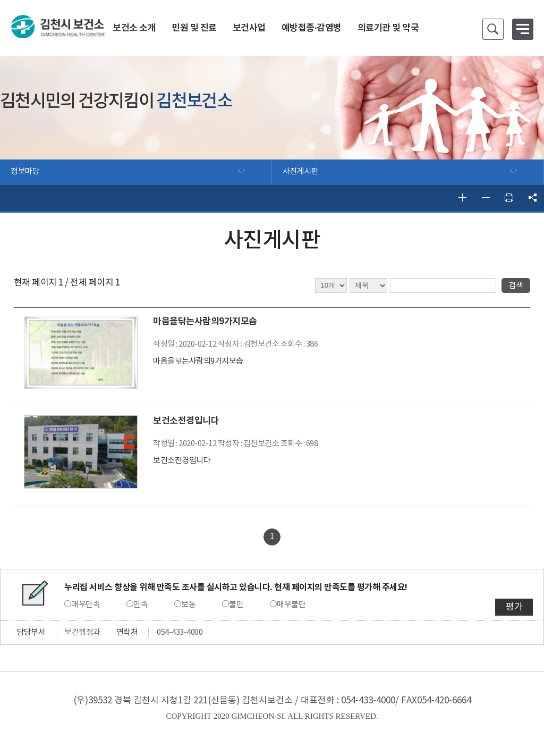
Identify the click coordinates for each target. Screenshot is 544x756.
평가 (514, 607)
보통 (188, 605)
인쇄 (509, 198)
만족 (141, 605)
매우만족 (86, 605)
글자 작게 (486, 198)
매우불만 (291, 605)
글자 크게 (462, 198)
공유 (532, 198)
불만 (236, 605)
